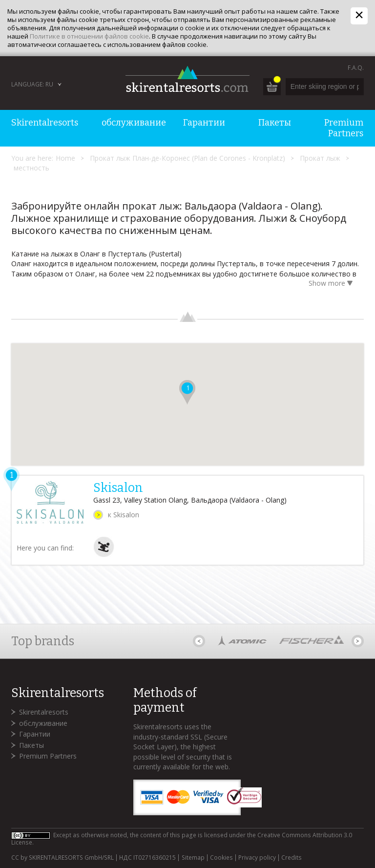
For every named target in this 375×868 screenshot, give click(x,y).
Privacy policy (257, 858)
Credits (292, 858)
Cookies (221, 858)
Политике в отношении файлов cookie (89, 36)
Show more (333, 284)
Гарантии (35, 734)
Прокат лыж (320, 158)
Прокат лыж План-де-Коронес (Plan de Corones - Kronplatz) (187, 158)
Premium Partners (48, 756)
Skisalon (118, 488)
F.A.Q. (356, 68)
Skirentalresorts (44, 712)
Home (65, 158)
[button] (187, 392)
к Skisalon (124, 515)
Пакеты (31, 745)
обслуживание (43, 723)
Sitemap (193, 858)
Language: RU (32, 84)
